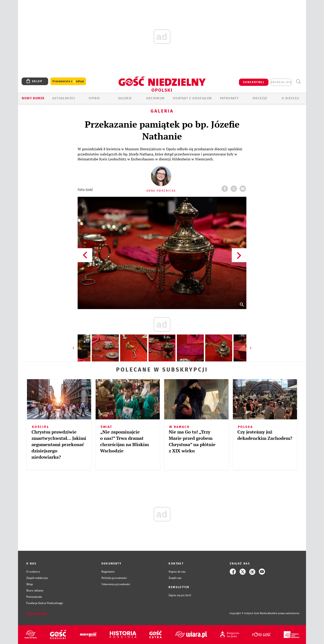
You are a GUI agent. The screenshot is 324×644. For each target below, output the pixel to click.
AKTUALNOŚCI (64, 98)
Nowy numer (33, 98)
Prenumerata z (68, 81)
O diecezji (290, 98)
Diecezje (260, 98)
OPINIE (94, 98)
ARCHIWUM (155, 98)
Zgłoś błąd (37, 613)
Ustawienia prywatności (116, 584)
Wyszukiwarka (298, 82)
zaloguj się (281, 82)
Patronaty (229, 98)
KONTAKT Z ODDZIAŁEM (192, 98)
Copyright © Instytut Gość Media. (249, 613)
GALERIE (125, 98)
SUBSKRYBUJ (254, 82)
